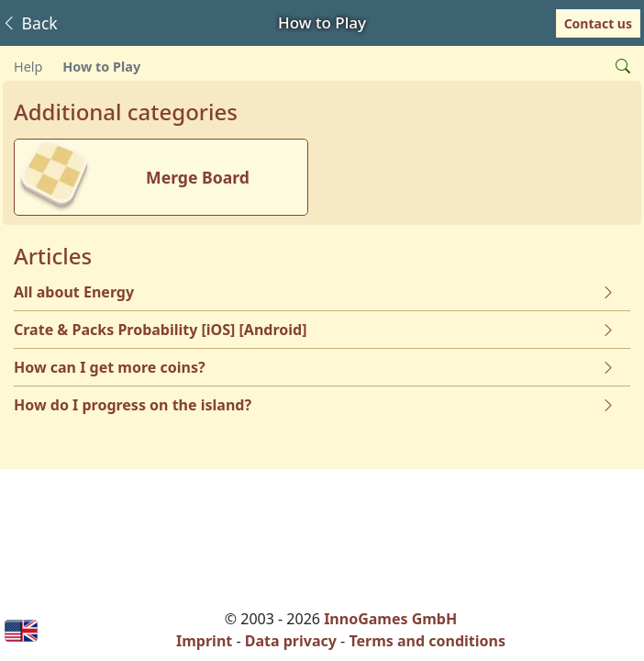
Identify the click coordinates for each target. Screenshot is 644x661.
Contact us (598, 23)
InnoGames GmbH (390, 619)
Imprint (204, 641)
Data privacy (291, 641)
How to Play (101, 67)
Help (28, 67)
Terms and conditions (427, 641)
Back (29, 23)
